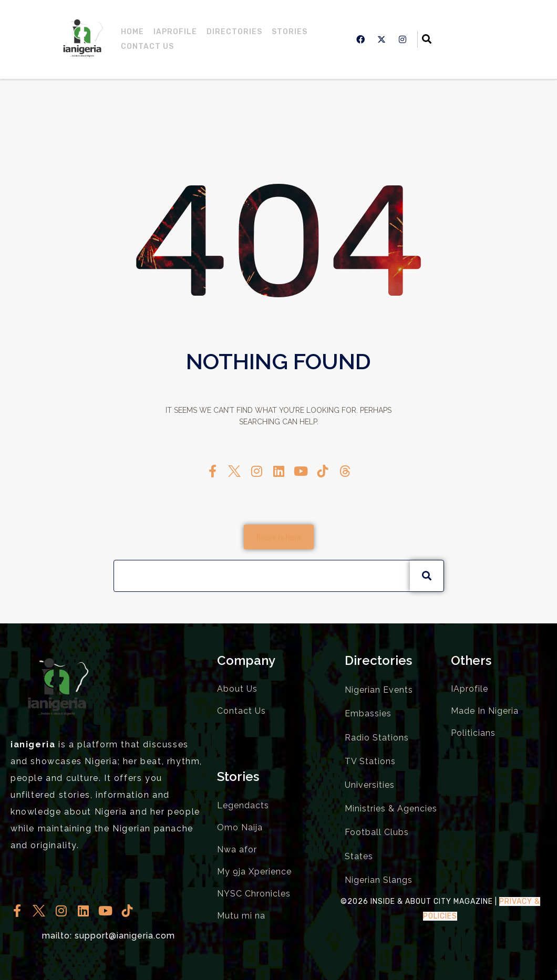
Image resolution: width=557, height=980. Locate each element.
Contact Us (147, 46)
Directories (234, 32)
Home (132, 32)
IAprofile (175, 32)
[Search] (427, 576)
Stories (290, 32)
